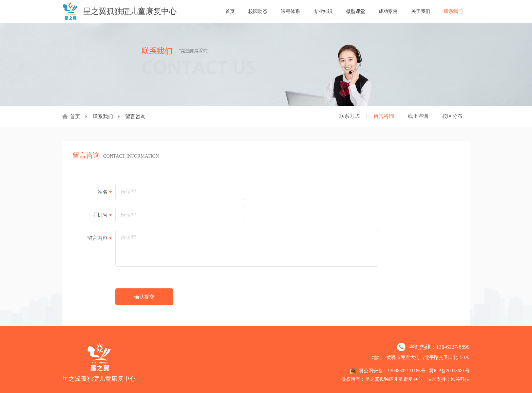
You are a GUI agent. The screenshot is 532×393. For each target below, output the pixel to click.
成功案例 (388, 11)
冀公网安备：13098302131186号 (387, 371)
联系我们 (453, 11)
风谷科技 (460, 379)
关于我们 (421, 11)
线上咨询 (418, 116)
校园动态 (258, 11)
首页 (230, 11)
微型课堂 (356, 11)
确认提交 (144, 297)
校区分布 (452, 116)
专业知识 (323, 11)
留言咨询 (384, 116)
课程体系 (290, 11)
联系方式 (349, 116)
